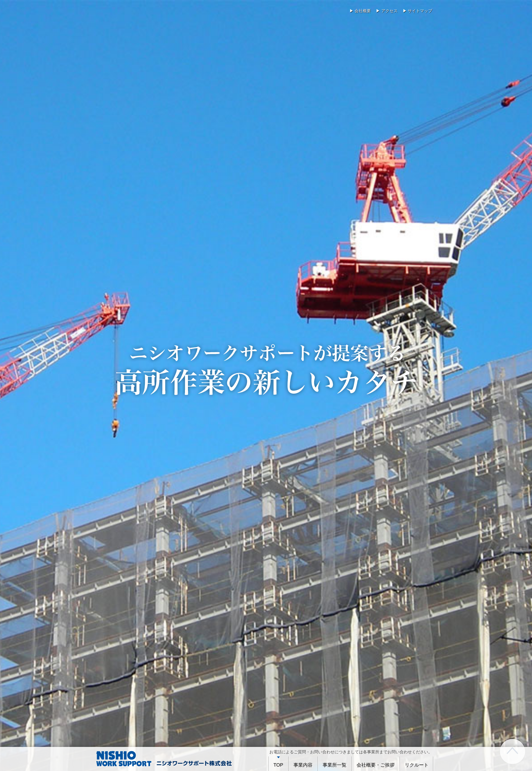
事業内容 (303, 765)
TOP (278, 765)
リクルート (417, 765)
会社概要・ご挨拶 (376, 765)
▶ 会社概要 (360, 11)
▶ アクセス (387, 11)
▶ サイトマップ (417, 11)
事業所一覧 (335, 765)
